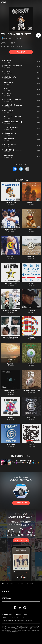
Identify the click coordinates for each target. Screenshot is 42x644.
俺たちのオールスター (11, 283)
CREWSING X (11, 418)
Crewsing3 (31, 445)
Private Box (31, 337)
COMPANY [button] (6, 598)
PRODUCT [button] (6, 592)
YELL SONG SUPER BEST (26, 583)
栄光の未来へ (11, 364)
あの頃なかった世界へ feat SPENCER (11, 392)
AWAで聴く (21, 52)
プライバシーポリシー (16, 618)
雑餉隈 (31, 283)
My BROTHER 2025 (11, 230)
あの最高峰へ (31, 310)
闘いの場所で (11, 257)
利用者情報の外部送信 (8, 621)
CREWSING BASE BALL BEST (31, 391)
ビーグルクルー (17, 38)
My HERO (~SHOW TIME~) (11, 310)
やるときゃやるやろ (11, 203)
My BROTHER (31, 418)
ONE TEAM (31, 364)
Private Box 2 (31, 257)
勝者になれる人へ (31, 203)
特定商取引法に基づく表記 (25, 621)
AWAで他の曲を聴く (21, 503)
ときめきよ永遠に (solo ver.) (11, 337)
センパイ (31, 230)
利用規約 (4, 618)
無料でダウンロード (21, 540)
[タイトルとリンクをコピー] (27, 169)
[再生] (38, 35)
